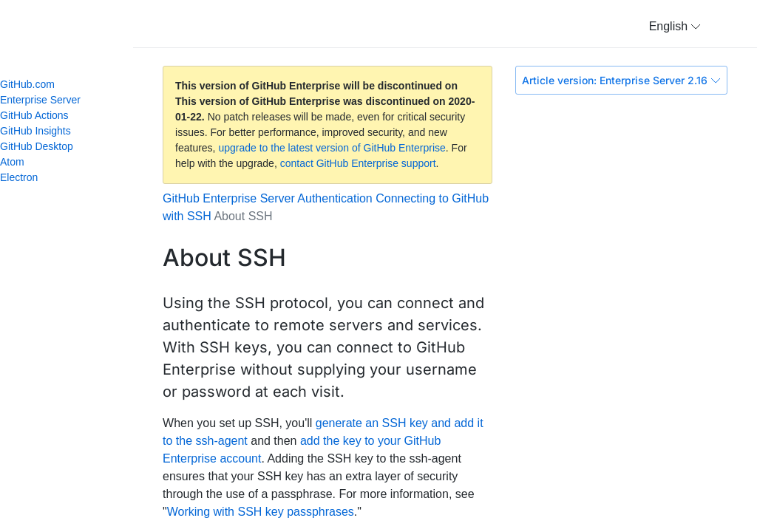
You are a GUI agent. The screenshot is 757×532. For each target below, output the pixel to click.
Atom (18, 162)
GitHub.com (27, 84)
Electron (25, 177)
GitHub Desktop (37, 146)
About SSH (243, 216)
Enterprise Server (40, 100)
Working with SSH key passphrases (261, 512)
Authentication (335, 198)
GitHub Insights (35, 131)
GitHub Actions (34, 115)
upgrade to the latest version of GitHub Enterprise (332, 148)
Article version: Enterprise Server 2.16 (621, 80)
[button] (675, 27)
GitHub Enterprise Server (229, 198)
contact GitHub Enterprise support (358, 163)
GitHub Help (81, 30)
